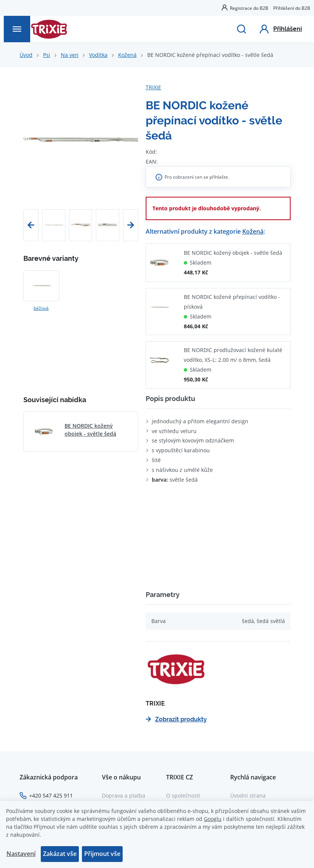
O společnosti (183, 795)
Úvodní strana (248, 795)
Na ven (70, 55)
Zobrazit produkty (176, 719)
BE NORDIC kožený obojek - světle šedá (233, 253)
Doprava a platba (124, 795)
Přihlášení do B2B (292, 8)
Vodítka (98, 55)
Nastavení (21, 854)
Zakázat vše (60, 854)
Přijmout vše (102, 854)
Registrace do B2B (249, 8)
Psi (47, 55)
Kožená (127, 55)
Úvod (26, 55)
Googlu (213, 819)
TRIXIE (153, 87)
